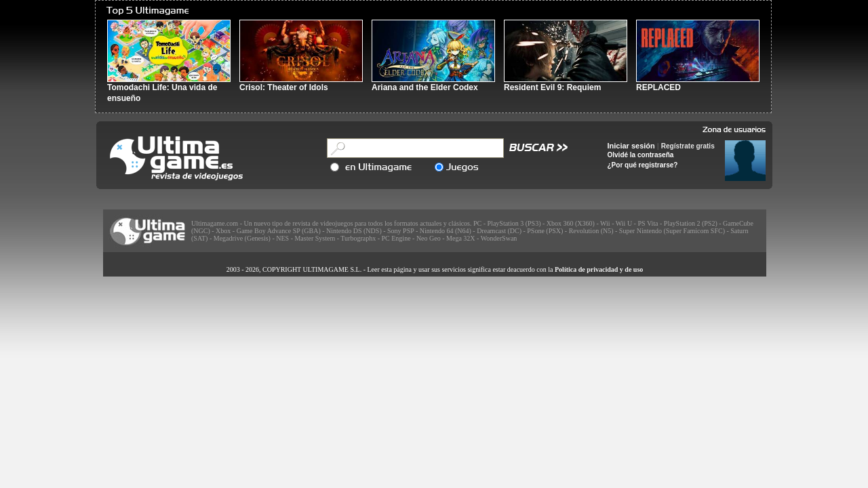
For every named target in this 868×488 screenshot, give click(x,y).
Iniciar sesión (631, 146)
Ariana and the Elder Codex (425, 87)
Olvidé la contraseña (641, 155)
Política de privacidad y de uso (599, 269)
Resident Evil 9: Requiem (552, 87)
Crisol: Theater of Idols (284, 87)
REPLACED (658, 87)
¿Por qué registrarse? (643, 165)
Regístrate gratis (688, 146)
